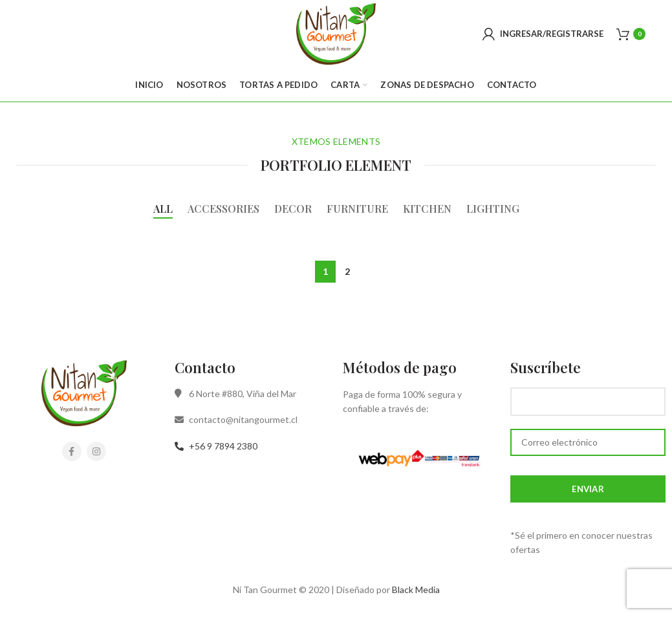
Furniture (357, 209)
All (163, 209)
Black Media (416, 590)
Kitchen (427, 209)
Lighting (493, 209)
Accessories (223, 209)
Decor (293, 209)
